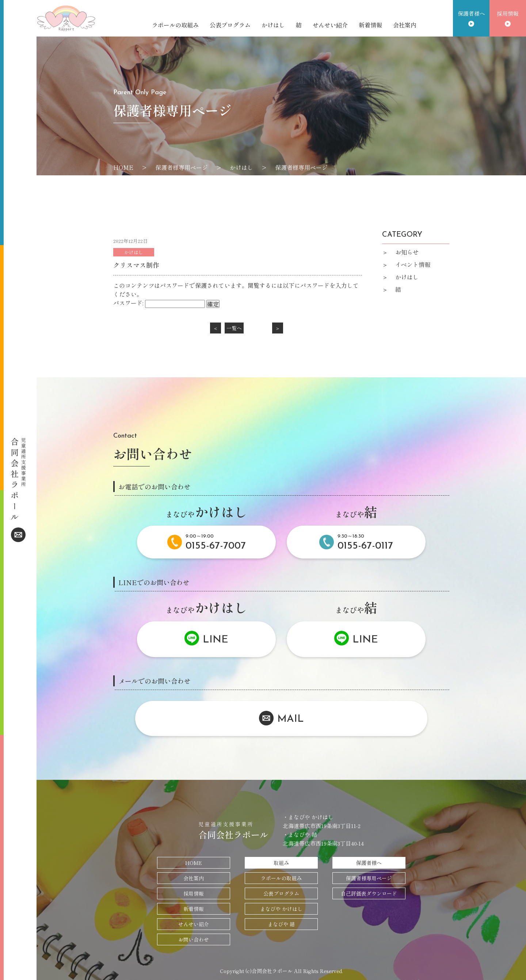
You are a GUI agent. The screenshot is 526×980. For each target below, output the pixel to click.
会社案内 (405, 25)
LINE (216, 640)
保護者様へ (471, 13)
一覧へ (234, 328)
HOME (194, 863)
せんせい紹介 (330, 25)
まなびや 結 (281, 924)
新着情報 (370, 25)
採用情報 (508, 13)
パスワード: (159, 303)
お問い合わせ (194, 939)
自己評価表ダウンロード (369, 893)
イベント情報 (413, 264)
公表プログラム (230, 25)
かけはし (273, 25)
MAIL (291, 720)
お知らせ (407, 252)
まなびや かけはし (281, 909)
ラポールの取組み (175, 25)
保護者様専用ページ (369, 878)
